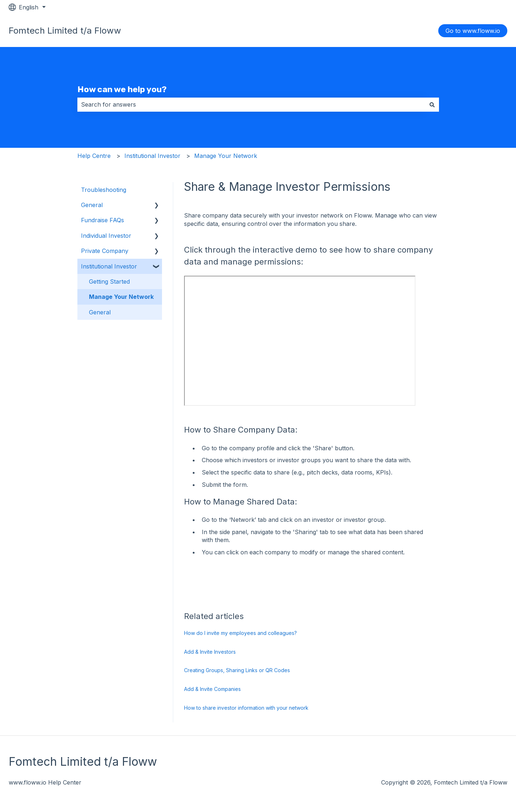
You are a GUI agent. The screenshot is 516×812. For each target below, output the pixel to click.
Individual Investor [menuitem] (106, 236)
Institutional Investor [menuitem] (109, 266)
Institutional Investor (152, 156)
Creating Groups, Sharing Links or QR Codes (237, 670)
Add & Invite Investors (210, 652)
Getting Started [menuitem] (109, 282)
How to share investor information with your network (246, 708)
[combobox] (251, 104)
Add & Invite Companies (212, 689)
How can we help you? (122, 89)
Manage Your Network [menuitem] (121, 297)
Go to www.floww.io (473, 31)
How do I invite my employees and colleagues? (240, 633)
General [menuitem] (92, 205)
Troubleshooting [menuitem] (104, 190)
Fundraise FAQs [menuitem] (103, 220)
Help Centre (94, 156)
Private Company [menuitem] (105, 251)
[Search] (432, 104)
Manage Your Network (226, 156)
